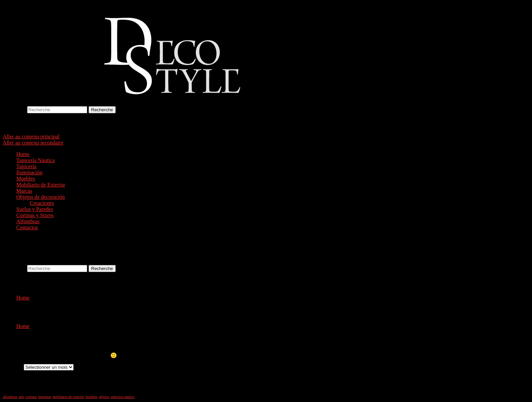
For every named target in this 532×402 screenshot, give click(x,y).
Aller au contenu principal (31, 137)
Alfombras (28, 221)
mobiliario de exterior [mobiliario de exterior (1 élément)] (68, 397)
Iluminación (29, 173)
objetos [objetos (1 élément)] (104, 397)
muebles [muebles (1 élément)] (92, 397)
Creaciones (42, 203)
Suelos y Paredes (35, 209)
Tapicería (26, 166)
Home (23, 154)
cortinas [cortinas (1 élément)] (31, 397)
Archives (13, 367)
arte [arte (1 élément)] (21, 397)
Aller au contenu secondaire (33, 143)
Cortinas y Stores (35, 215)
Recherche (14, 109)
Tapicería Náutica (35, 160)
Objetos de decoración (41, 197)
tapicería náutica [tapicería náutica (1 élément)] (122, 397)
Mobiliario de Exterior (41, 185)
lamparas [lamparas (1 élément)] (44, 397)
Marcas (24, 191)
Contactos (27, 227)
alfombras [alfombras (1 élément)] (10, 397)
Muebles (26, 179)
